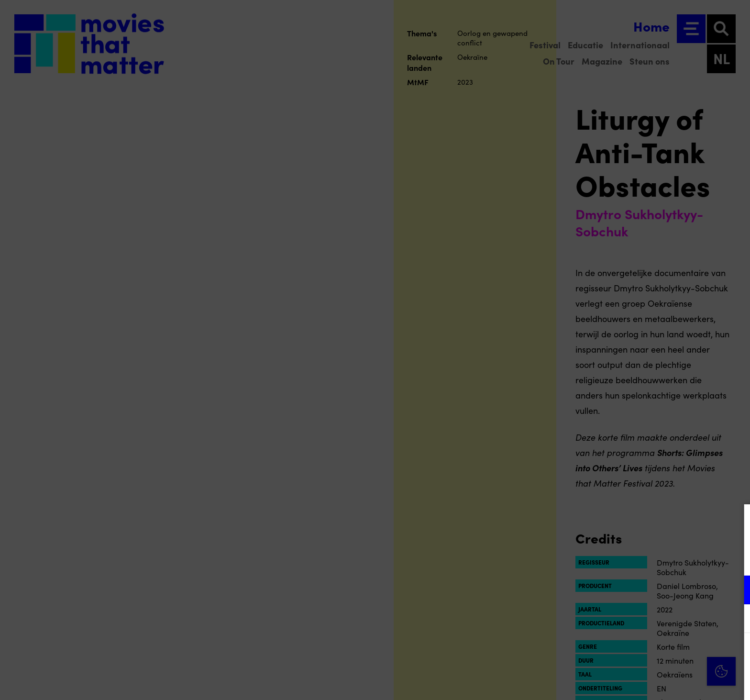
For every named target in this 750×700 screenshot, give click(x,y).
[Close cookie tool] (735, 522)
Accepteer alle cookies (669, 654)
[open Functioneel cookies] (735, 591)
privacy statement (630, 559)
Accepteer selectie (669, 682)
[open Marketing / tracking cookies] (735, 620)
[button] (659, 590)
